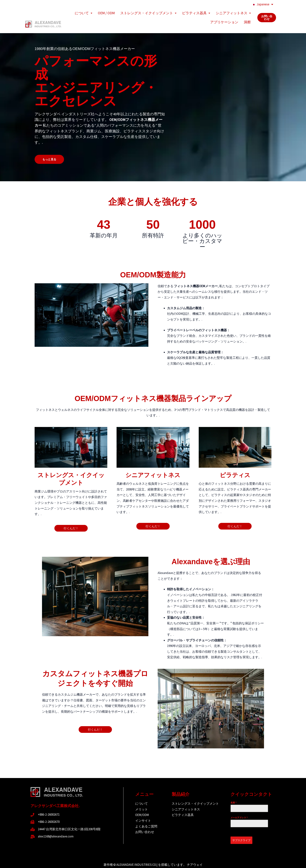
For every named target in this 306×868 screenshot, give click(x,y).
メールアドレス (239, 809)
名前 (233, 794)
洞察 (247, 15)
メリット (142, 800)
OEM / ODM (106, 11)
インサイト (143, 812)
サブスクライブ (241, 831)
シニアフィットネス (233, 11)
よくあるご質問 (146, 817)
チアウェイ (195, 856)
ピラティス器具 (196, 11)
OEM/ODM (142, 806)
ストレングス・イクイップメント (148, 11)
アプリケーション (224, 15)
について (84, 11)
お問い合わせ (145, 823)
